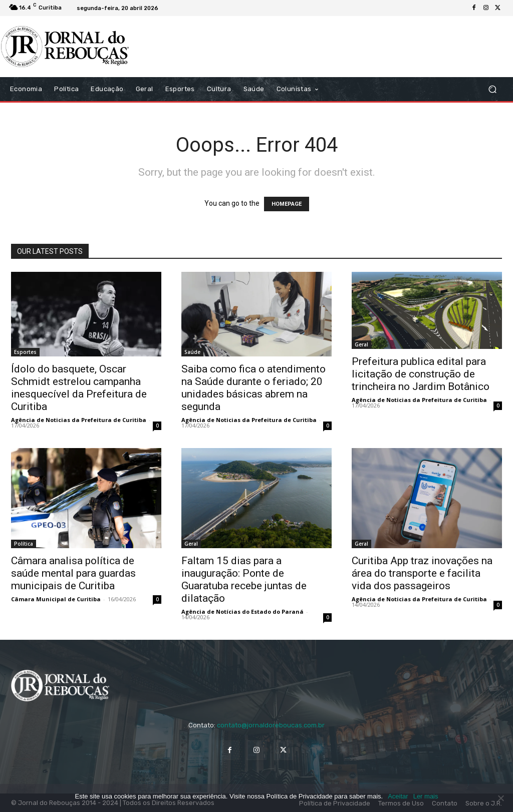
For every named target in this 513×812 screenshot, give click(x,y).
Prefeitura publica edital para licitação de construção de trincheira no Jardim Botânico (421, 374)
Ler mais (426, 796)
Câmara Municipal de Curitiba (56, 599)
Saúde (192, 352)
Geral (361, 344)
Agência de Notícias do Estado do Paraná (242, 612)
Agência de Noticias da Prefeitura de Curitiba (79, 420)
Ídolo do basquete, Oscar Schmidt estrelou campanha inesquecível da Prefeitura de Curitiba (79, 388)
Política (24, 544)
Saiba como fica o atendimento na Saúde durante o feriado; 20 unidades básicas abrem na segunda (253, 388)
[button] (492, 89)
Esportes (25, 352)
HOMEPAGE (287, 204)
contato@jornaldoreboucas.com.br (271, 725)
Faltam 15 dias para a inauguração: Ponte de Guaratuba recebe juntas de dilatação (244, 579)
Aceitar (398, 796)
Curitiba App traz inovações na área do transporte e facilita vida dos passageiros (422, 573)
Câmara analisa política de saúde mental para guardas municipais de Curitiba (73, 573)
